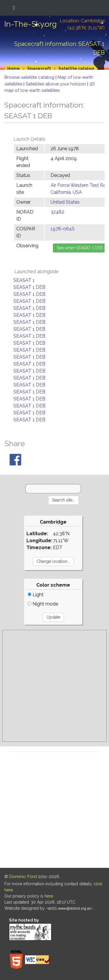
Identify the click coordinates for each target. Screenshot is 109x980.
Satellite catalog (76, 69)
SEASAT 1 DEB (29, 287)
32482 (57, 212)
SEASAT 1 (24, 280)
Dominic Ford (23, 877)
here (49, 896)
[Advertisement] (54, 686)
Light (36, 595)
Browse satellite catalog (30, 77)
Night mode (43, 604)
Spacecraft (39, 69)
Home (14, 69)
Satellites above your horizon (56, 84)
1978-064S (63, 229)
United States (65, 202)
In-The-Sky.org (31, 24)
